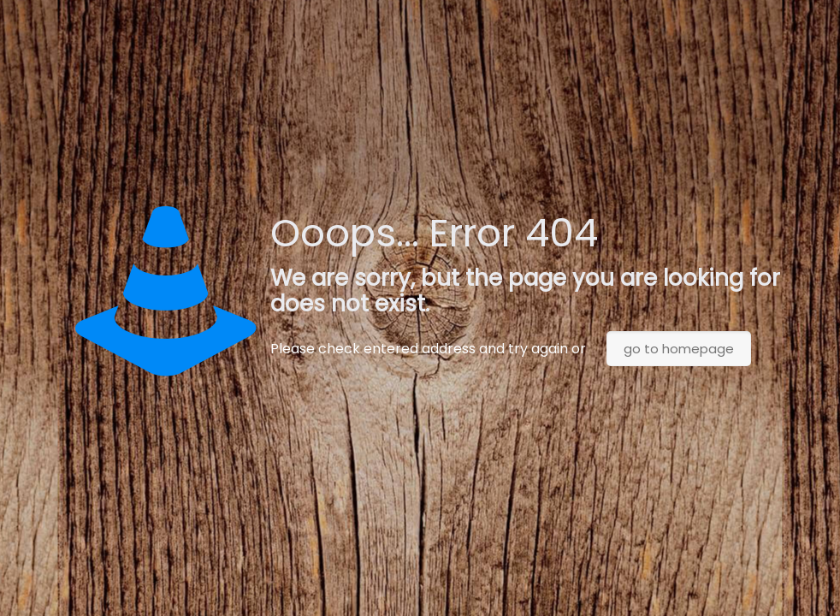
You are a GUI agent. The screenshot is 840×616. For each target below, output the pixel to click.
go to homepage (679, 349)
